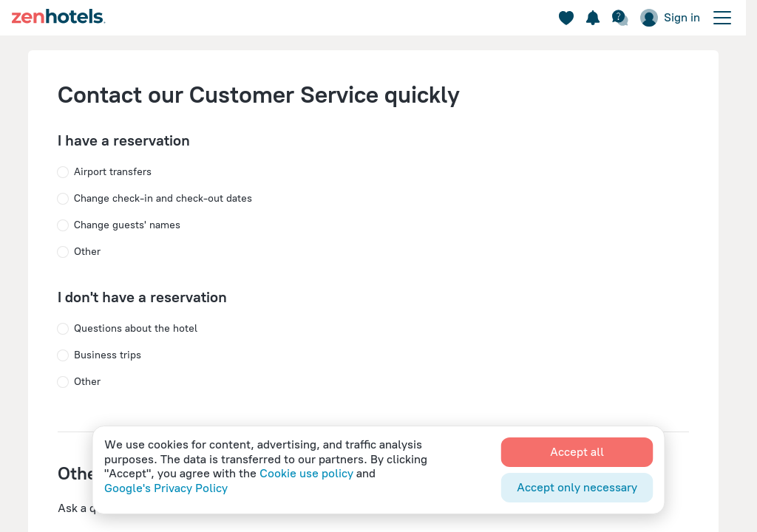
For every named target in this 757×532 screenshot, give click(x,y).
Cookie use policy (306, 473)
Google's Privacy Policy (166, 488)
